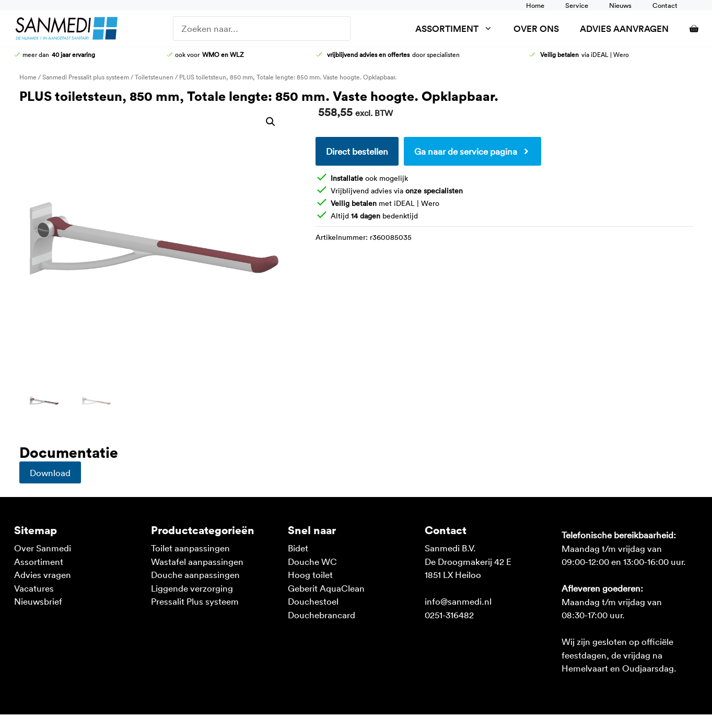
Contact (665, 5)
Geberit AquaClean (326, 588)
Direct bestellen (357, 151)
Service (577, 5)
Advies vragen (43, 574)
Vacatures (34, 588)
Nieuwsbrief (38, 601)
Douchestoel (313, 601)
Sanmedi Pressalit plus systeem (86, 77)
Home (535, 5)
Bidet (298, 548)
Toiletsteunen (154, 77)
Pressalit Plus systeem (195, 601)
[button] (271, 122)
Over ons (536, 28)
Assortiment (459, 28)
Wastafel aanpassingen (197, 561)
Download (50, 472)
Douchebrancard (322, 615)
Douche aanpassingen (195, 574)
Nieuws (620, 5)
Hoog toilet (310, 574)
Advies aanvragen (624, 28)
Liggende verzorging (192, 588)
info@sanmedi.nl (458, 601)
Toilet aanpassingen (190, 548)
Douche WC (312, 561)
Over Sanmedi (43, 548)
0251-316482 (449, 615)
